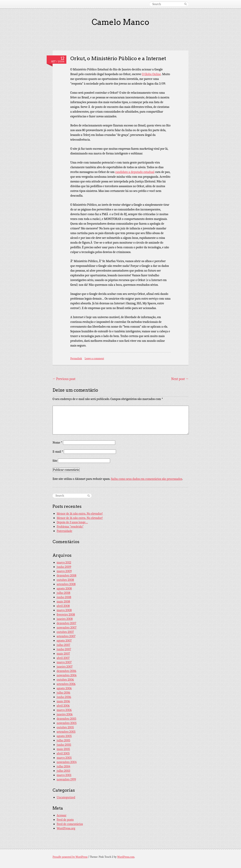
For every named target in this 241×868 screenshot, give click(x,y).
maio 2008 (63, 602)
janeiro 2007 (65, 667)
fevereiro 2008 (66, 615)
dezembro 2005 (67, 719)
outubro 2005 (65, 727)
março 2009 (64, 571)
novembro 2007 (67, 628)
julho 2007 (63, 645)
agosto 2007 (64, 641)
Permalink (76, 358)
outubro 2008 (65, 580)
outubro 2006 (65, 680)
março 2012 (64, 562)
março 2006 (64, 710)
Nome (57, 443)
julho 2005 (63, 740)
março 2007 (64, 662)
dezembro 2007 (67, 623)
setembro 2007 (66, 636)
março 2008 (64, 610)
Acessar (62, 815)
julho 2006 (63, 693)
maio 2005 (63, 749)
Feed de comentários (70, 824)
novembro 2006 (67, 675)
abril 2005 (63, 753)
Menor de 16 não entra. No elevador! (80, 514)
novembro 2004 (67, 762)
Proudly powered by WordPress (70, 857)
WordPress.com (126, 857)
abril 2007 (63, 658)
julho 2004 (63, 766)
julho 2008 (63, 593)
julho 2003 (63, 771)
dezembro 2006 (67, 671)
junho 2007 (64, 649)
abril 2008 (63, 606)
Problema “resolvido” (70, 527)
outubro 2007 (65, 632)
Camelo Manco (120, 22)
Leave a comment (94, 358)
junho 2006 (64, 697)
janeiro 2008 (65, 619)
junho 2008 (64, 597)
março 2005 (64, 758)
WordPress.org (66, 828)
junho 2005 (64, 745)
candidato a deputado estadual (135, 172)
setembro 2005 (66, 732)
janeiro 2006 (65, 714)
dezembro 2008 (67, 576)
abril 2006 (63, 706)
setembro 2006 (66, 684)
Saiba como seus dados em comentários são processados (146, 479)
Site (55, 461)
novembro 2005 (67, 723)
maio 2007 (63, 654)
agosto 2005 (64, 736)
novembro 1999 (66, 779)
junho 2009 (64, 567)
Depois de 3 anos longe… (72, 522)
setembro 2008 (66, 584)
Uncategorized (66, 797)
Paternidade (64, 531)
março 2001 (64, 775)
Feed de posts (65, 820)
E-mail (58, 452)
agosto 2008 (64, 589)
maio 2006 (63, 701)
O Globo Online (152, 74)
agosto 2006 (64, 688)
